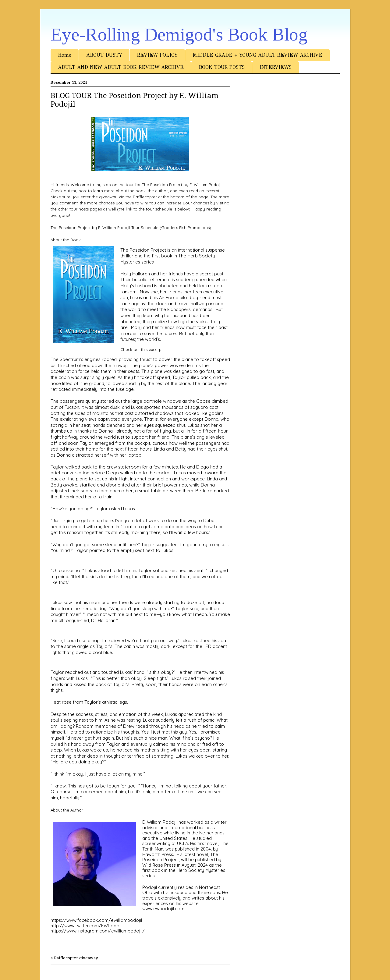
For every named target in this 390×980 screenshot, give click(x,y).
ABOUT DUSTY (104, 55)
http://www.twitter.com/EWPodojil (87, 926)
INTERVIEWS (276, 67)
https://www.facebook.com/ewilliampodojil (96, 920)
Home (65, 55)
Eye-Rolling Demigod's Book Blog (179, 34)
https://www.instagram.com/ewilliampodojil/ (98, 931)
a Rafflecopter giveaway (74, 958)
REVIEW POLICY (157, 55)
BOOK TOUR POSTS (222, 67)
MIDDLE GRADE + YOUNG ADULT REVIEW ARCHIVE (257, 55)
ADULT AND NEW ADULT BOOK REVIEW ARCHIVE (121, 67)
